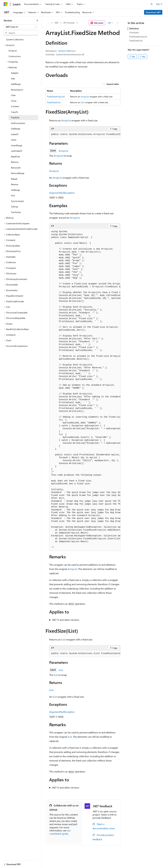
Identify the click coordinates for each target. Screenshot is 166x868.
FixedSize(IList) (54, 102)
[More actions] (118, 23)
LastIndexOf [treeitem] (17, 151)
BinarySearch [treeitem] (17, 90)
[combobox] (21, 27)
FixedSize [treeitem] (15, 117)
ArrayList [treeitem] (13, 51)
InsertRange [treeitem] (17, 145)
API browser (69, 23)
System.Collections (67, 51)
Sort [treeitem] (13, 195)
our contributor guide (60, 832)
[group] (85, 134)
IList (83, 102)
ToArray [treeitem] (15, 207)
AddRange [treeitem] (16, 84)
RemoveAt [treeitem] (16, 168)
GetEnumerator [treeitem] (18, 123)
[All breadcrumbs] (48, 23)
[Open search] (152, 4)
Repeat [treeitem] (14, 179)
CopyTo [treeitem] (14, 112)
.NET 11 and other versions (66, 620)
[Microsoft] (6, 4)
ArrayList (85, 97)
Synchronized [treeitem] (17, 201)
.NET (56, 23)
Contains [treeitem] (15, 106)
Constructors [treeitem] (15, 56)
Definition (134, 28)
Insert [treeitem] (14, 140)
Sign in (159, 4)
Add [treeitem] (13, 79)
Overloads (134, 32)
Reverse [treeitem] (15, 184)
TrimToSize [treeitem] (16, 212)
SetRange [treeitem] (15, 190)
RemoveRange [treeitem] (18, 173)
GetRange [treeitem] (16, 129)
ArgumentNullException (62, 193)
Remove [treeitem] (15, 162)
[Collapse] (37, 20)
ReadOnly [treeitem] (15, 157)
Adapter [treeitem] (15, 73)
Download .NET (153, 12)
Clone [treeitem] (14, 101)
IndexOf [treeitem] (15, 134)
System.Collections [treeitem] (15, 39)
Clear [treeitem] (13, 95)
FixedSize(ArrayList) (56, 97)
